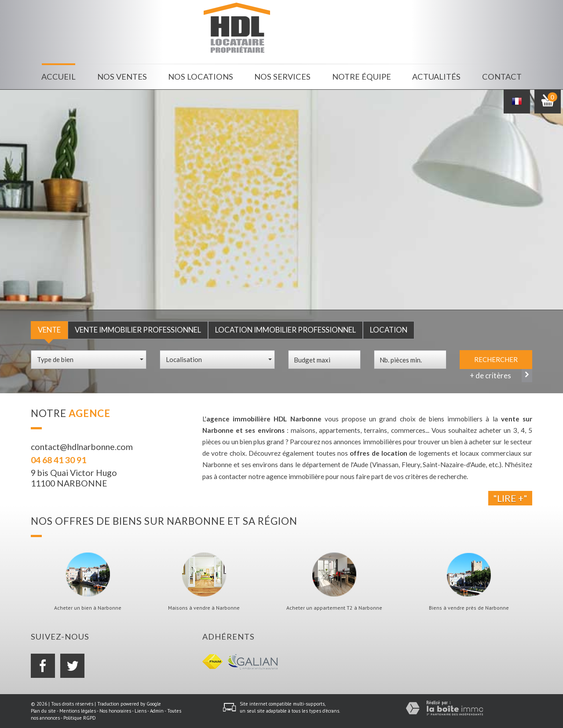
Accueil (58, 77)
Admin (157, 711)
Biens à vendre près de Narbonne (469, 608)
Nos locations (201, 77)
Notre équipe (362, 77)
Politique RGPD (80, 718)
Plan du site (43, 711)
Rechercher (496, 359)
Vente (49, 330)
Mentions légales (78, 711)
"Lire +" (510, 498)
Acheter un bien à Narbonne (88, 608)
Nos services (282, 77)
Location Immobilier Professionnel (285, 330)
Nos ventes (122, 77)
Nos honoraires (115, 711)
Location (389, 330)
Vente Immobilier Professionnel (138, 330)
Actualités (436, 77)
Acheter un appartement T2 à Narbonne (334, 608)
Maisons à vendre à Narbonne (204, 608)
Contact (502, 77)
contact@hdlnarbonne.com (82, 447)
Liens (141, 711)
